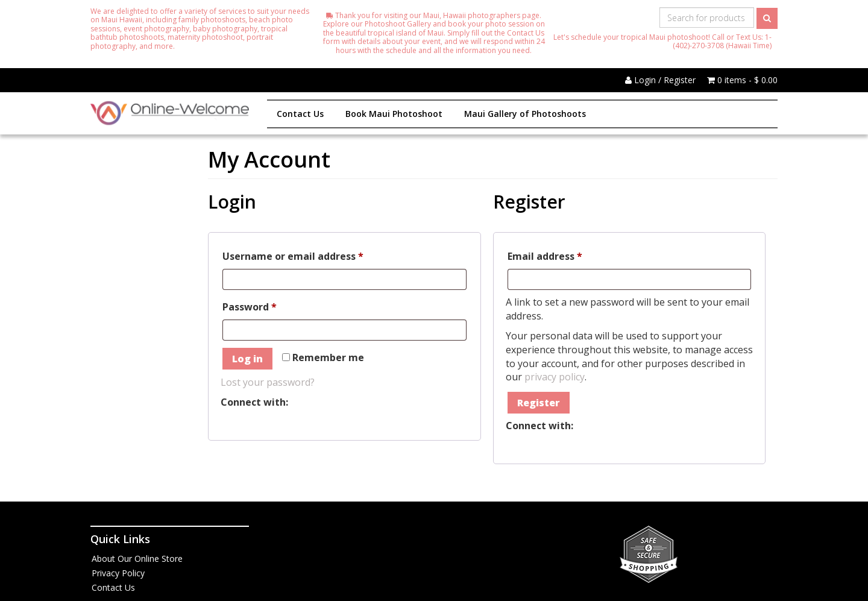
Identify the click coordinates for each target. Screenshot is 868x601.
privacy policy (555, 377)
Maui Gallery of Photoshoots (525, 114)
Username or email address (314, 255)
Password (271, 305)
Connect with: (254, 402)
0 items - (742, 80)
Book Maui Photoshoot (394, 114)
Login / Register (660, 80)
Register (539, 403)
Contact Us (300, 114)
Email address (566, 255)
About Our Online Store (137, 559)
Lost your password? (268, 382)
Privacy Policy (118, 573)
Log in (247, 359)
